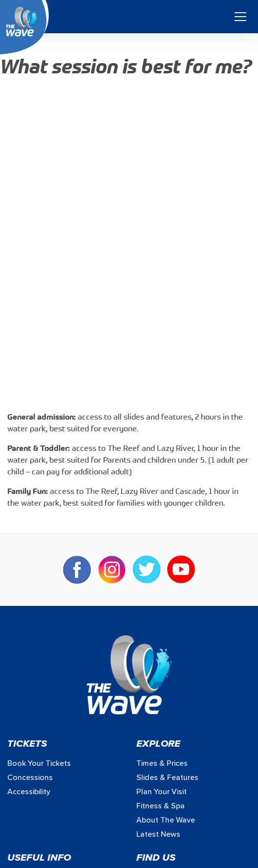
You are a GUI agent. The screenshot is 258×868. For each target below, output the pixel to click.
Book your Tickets (39, 763)
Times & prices (162, 763)
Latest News (158, 834)
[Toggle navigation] (240, 17)
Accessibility (29, 792)
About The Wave (166, 820)
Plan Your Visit (161, 792)
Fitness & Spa (161, 806)
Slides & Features (167, 778)
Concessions (30, 778)
